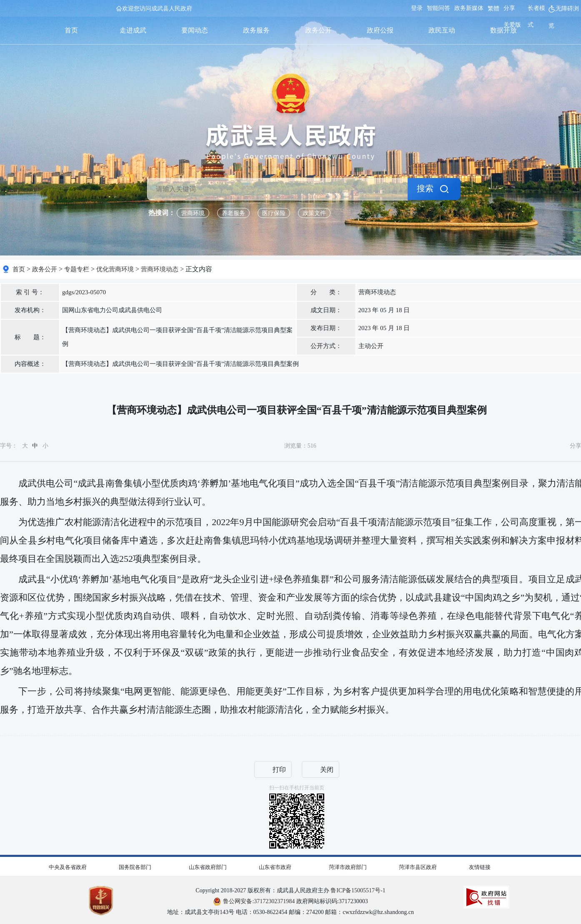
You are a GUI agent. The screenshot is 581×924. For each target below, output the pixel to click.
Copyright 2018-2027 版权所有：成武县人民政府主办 (290, 890)
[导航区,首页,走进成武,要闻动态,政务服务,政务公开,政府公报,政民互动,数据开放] (287, 30)
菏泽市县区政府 (418, 867)
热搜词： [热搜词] (162, 213)
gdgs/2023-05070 (84, 292)
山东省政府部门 (208, 867)
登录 (417, 8)
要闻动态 (195, 30)
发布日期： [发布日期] (326, 328)
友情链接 (480, 867)
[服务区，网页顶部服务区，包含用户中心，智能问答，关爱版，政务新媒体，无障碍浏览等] (494, 17)
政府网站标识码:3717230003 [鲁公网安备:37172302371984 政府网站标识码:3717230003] (290, 901)
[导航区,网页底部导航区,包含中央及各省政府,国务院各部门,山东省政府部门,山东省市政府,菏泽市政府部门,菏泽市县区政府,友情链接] (290, 865)
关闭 (327, 770)
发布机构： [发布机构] (30, 310)
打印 (279, 770)
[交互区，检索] (290, 164)
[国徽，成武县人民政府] (291, 117)
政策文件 (314, 213)
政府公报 (380, 30)
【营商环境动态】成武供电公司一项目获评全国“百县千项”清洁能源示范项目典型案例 (177, 337)
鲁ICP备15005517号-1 (358, 890)
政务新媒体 (469, 8)
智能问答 (438, 8)
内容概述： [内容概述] (30, 364)
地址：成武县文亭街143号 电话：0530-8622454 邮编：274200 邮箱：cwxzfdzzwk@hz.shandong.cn (290, 912)
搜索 (425, 188)
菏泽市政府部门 (348, 867)
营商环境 (193, 213)
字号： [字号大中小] (24, 446)
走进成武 (133, 30)
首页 (71, 30)
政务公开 (318, 30)
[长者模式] (538, 17)
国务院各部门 (135, 867)
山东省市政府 (275, 867)
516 (312, 446)
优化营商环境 (115, 269)
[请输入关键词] (278, 189)
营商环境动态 (160, 269)
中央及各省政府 (68, 867)
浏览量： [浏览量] (300, 446)
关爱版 (512, 25)
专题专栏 (77, 269)
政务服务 (256, 30)
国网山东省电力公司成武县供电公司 (112, 310)
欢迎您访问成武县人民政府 (157, 9)
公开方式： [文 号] (326, 346)
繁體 (493, 9)
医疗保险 (274, 213)
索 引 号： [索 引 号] (30, 292)
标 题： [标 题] (30, 337)
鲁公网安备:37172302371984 (254, 901)
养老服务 (233, 213)
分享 (509, 8)
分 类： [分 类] (326, 292)
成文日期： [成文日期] (326, 310)
